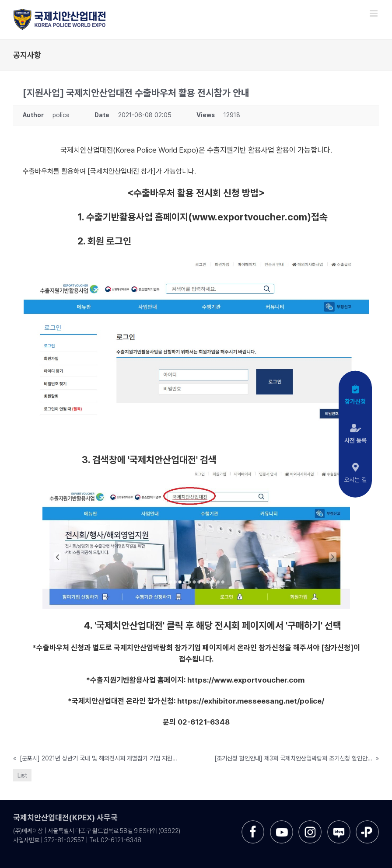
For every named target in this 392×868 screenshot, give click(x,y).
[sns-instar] (310, 824)
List (22, 775)
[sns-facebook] (253, 824)
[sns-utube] (282, 824)
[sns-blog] (339, 824)
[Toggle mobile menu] (374, 13)
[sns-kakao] (367, 824)
